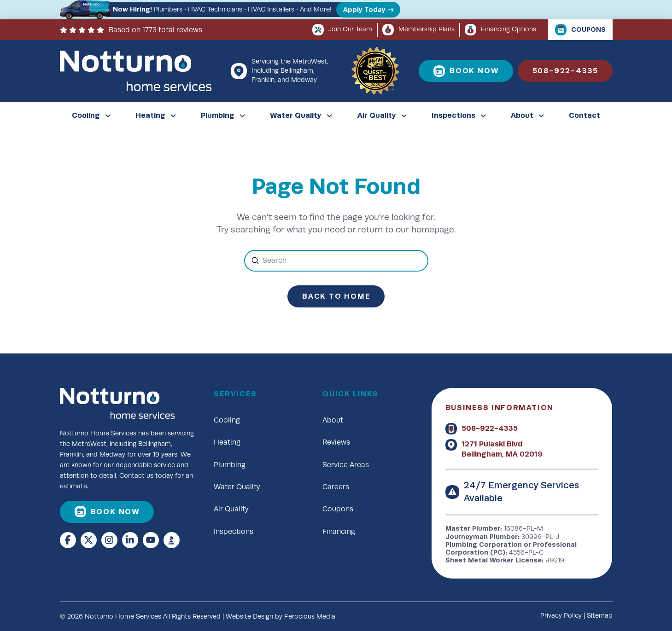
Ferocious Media (310, 617)
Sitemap (600, 616)
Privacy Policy (561, 616)
